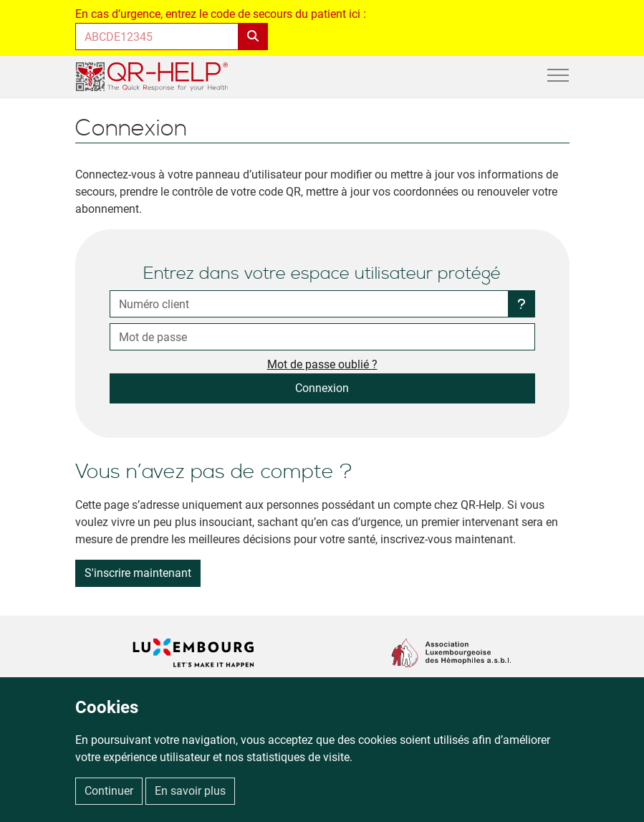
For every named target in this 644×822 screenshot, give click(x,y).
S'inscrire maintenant (138, 573)
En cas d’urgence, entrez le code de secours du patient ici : (221, 14)
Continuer (109, 791)
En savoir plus (190, 791)
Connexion (322, 388)
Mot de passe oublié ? (322, 364)
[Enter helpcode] (157, 37)
